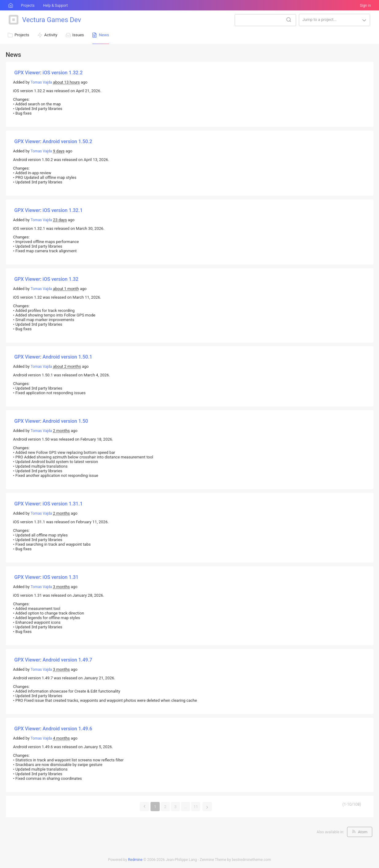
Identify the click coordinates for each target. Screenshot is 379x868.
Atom (363, 832)
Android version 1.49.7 (68, 660)
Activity (51, 35)
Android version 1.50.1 (68, 357)
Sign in (365, 6)
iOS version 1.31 (61, 577)
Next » (207, 806)
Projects (28, 6)
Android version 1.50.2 (68, 141)
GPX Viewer (27, 73)
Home (10, 6)
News (104, 35)
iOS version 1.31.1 (63, 504)
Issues (78, 35)
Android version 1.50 (65, 421)
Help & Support (55, 6)
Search (289, 20)
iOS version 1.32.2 (63, 73)
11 (196, 807)
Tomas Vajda (41, 82)
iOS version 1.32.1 (63, 210)
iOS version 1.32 (61, 279)
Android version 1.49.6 (68, 729)
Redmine (135, 860)
